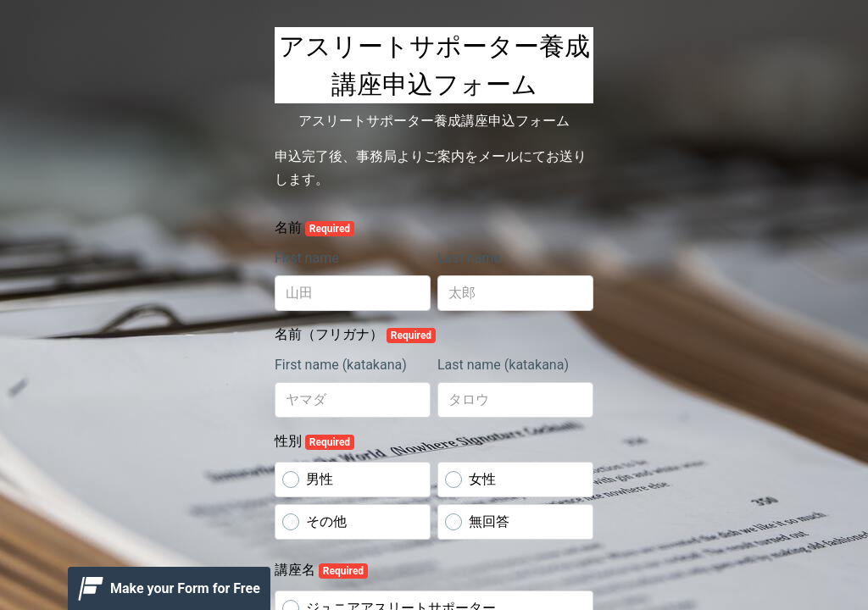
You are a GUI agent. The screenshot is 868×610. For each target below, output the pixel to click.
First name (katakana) (341, 365)
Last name (469, 258)
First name (307, 258)
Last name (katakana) (503, 365)
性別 (314, 441)
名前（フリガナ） (355, 335)
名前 (314, 228)
